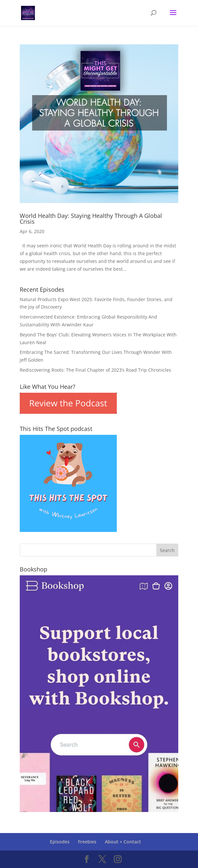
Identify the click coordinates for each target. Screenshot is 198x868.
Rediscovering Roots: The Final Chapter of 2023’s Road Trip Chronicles (95, 370)
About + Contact (123, 842)
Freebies (87, 842)
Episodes (60, 842)
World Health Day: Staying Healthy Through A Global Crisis (91, 219)
